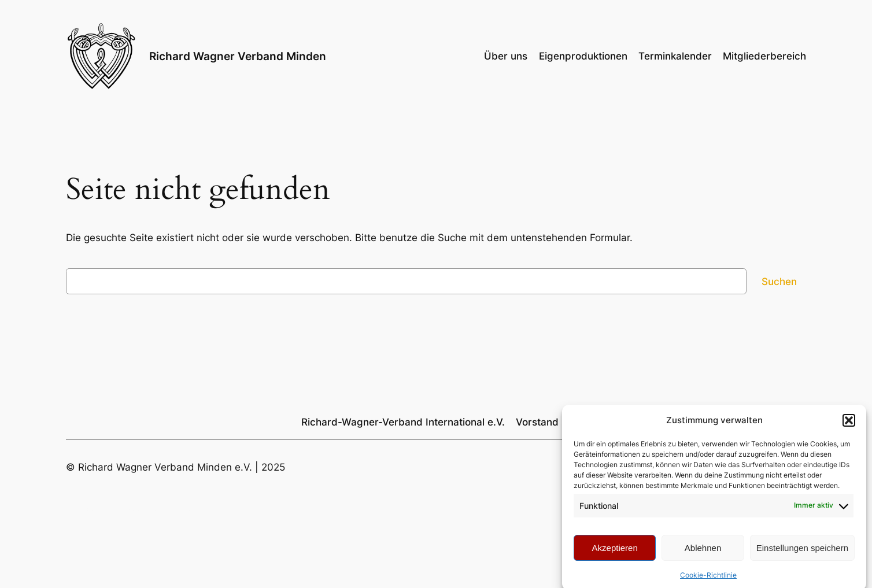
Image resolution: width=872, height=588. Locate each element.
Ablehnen (703, 551)
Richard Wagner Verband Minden (238, 56)
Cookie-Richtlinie (708, 578)
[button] (849, 424)
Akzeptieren (615, 551)
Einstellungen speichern (802, 551)
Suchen (779, 282)
